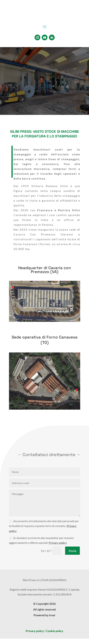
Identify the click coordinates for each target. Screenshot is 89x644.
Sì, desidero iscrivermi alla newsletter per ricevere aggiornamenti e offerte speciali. (41, 540)
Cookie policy (55, 631)
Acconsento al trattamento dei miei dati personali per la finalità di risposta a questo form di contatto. (44, 526)
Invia (72, 551)
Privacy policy (58, 543)
